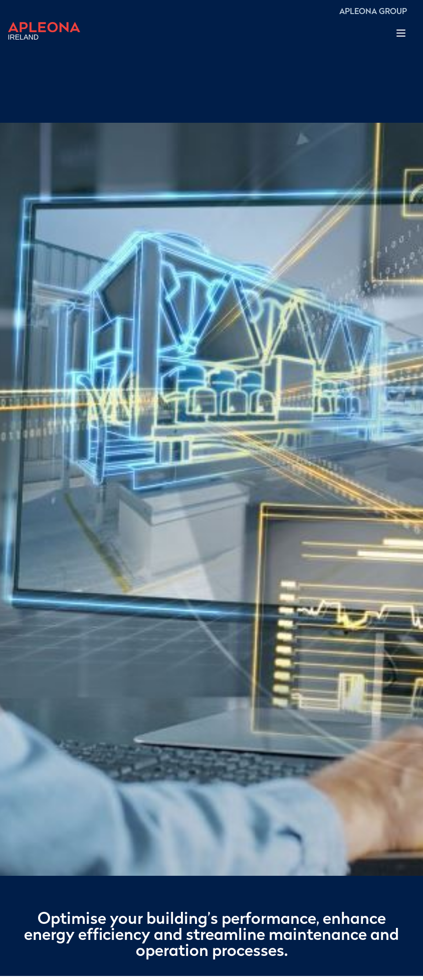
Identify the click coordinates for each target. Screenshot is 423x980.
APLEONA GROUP (373, 12)
